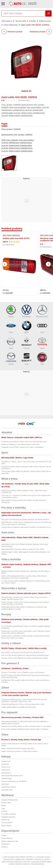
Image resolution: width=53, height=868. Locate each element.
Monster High (6, 803)
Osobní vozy (6, 767)
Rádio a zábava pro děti (10, 841)
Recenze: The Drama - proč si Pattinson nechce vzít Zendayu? (23, 672)
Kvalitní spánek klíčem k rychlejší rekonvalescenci (19, 707)
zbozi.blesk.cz (6, 773)
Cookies (12, 864)
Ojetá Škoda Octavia (9, 787)
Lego (3, 808)
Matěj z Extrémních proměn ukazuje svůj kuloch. (18, 748)
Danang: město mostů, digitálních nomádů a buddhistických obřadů (25, 658)
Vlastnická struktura (37, 864)
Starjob (4, 835)
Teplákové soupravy (8, 817)
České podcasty (7, 838)
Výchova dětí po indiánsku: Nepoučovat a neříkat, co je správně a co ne (26, 527)
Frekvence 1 (6, 844)
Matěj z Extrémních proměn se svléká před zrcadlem (20, 751)
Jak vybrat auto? (7, 790)
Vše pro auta (21, 21)
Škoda (11, 311)
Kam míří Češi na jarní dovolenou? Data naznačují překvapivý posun (25, 655)
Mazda (11, 359)
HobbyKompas (7, 778)
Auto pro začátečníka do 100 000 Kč (14, 781)
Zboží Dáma (6, 770)
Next (48, 264)
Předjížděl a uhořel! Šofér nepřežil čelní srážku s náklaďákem (23, 447)
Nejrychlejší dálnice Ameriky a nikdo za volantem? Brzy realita (23, 549)
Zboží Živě (5, 764)
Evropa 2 (5, 847)
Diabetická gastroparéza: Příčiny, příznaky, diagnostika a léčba (23, 704)
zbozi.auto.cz (7, 21)
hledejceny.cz (6, 761)
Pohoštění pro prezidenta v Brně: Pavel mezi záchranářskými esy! (24, 442)
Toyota (42, 343)
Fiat (42, 359)
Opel (11, 343)
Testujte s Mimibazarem (10, 800)
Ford (11, 327)
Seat (27, 359)
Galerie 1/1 (26, 91)
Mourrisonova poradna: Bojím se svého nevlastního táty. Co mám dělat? (26, 726)
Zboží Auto (5, 784)
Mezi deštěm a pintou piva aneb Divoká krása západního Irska (23, 652)
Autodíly (32, 21)
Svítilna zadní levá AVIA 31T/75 (16, 238)
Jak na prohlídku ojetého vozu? (12, 776)
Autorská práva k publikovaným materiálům (18, 859)
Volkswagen (27, 311)
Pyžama (4, 811)
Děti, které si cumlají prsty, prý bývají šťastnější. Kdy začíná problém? (25, 519)
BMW (27, 327)
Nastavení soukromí (22, 864)
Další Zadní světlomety (11, 235)
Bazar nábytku (6, 825)
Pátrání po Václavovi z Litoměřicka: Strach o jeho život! (20, 444)
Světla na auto (45, 21)
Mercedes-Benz (42, 311)
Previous (5, 264)
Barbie (4, 805)
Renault (27, 343)
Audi (42, 327)
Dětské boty (6, 820)
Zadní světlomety (11, 25)
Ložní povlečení (7, 823)
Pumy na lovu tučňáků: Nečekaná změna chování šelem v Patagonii (25, 729)
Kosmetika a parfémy (9, 814)
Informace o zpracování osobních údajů (37, 862)
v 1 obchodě (8, 293)
